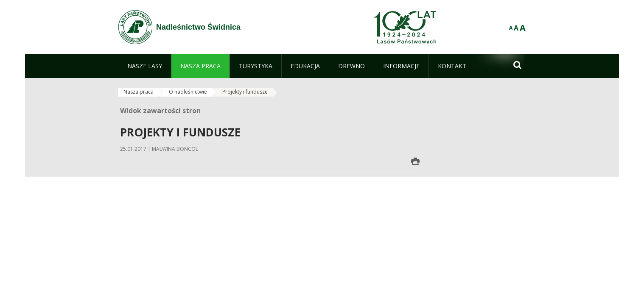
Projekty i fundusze (245, 92)
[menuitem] (145, 66)
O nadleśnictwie (188, 92)
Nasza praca (139, 92)
